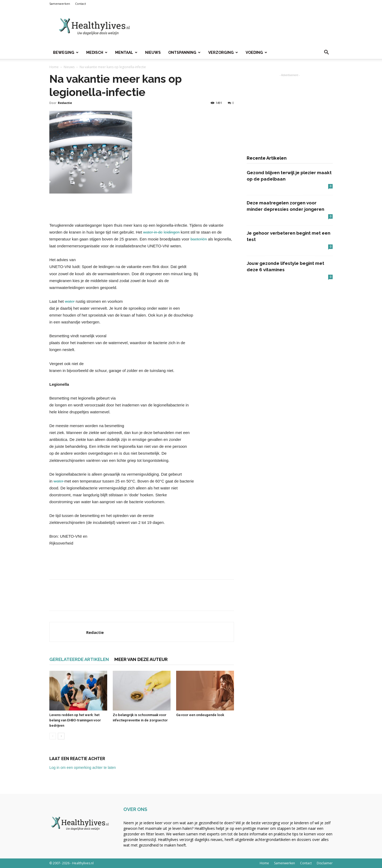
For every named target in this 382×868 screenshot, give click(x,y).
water (70, 301)
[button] (326, 53)
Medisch (97, 52)
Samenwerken (60, 4)
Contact (81, 4)
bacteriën (199, 239)
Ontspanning (184, 52)
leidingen (172, 232)
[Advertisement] (236, 27)
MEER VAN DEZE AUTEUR (141, 659)
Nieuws (153, 52)
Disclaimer (325, 863)
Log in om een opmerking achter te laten (83, 768)
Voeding (256, 52)
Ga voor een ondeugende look (200, 715)
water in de (153, 232)
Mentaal (126, 52)
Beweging (66, 52)
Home (54, 67)
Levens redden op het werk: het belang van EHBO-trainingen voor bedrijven (75, 720)
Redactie (65, 103)
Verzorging (223, 52)
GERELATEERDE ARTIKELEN (79, 659)
